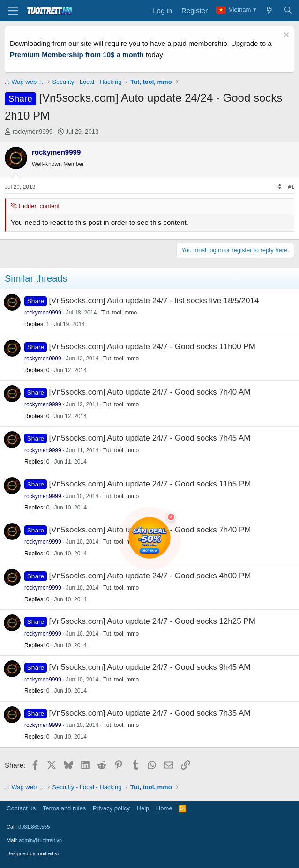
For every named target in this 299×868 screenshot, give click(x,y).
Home (164, 808)
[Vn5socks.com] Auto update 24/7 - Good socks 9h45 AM (150, 667)
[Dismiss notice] (285, 36)
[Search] (288, 11)
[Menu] (13, 11)
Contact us (21, 808)
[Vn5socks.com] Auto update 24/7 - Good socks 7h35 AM (150, 713)
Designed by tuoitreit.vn (34, 853)
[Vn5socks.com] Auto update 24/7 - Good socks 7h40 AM (150, 392)
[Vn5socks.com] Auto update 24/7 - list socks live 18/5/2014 (154, 301)
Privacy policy (111, 808)
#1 (291, 187)
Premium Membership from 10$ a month (77, 55)
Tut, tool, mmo (119, 313)
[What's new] (269, 11)
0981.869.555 (34, 827)
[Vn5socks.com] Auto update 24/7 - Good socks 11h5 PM (150, 484)
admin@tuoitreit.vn (40, 840)
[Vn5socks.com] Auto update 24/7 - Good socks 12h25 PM (152, 621)
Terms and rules (64, 808)
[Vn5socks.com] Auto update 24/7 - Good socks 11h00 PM (152, 347)
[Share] (279, 187)
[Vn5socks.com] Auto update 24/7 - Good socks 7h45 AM (150, 438)
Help (143, 808)
